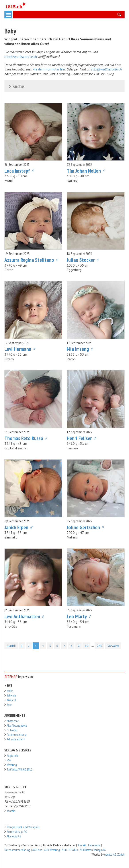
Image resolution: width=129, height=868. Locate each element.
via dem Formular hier (49, 69)
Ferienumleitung (16, 735)
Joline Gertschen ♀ (86, 527)
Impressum (94, 845)
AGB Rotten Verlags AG (93, 850)
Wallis (10, 691)
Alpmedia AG (14, 836)
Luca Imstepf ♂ (20, 171)
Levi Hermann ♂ (20, 349)
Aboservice (13, 721)
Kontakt (11, 811)
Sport (10, 705)
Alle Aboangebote (17, 726)
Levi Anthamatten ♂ (25, 616)
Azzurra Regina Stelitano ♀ (32, 260)
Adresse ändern (16, 739)
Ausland (11, 700)
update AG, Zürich (114, 854)
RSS (9, 760)
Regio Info (12, 756)
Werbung (12, 765)
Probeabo (12, 730)
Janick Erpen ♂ (19, 527)
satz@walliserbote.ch (106, 69)
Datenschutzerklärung (17, 850)
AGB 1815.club (70, 850)
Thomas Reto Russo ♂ (26, 438)
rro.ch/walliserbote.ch (21, 57)
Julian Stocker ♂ (83, 260)
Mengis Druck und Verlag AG (23, 827)
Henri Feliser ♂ (82, 438)
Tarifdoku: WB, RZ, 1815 (19, 769)
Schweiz (11, 695)
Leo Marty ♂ (79, 616)
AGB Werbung (52, 850)
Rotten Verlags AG (17, 832)
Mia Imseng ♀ (80, 349)
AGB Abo (37, 850)
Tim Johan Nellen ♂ (86, 171)
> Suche (17, 87)
